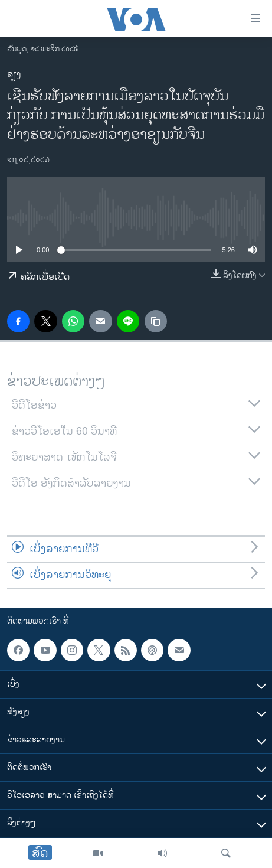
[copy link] (156, 321)
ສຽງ (14, 75)
